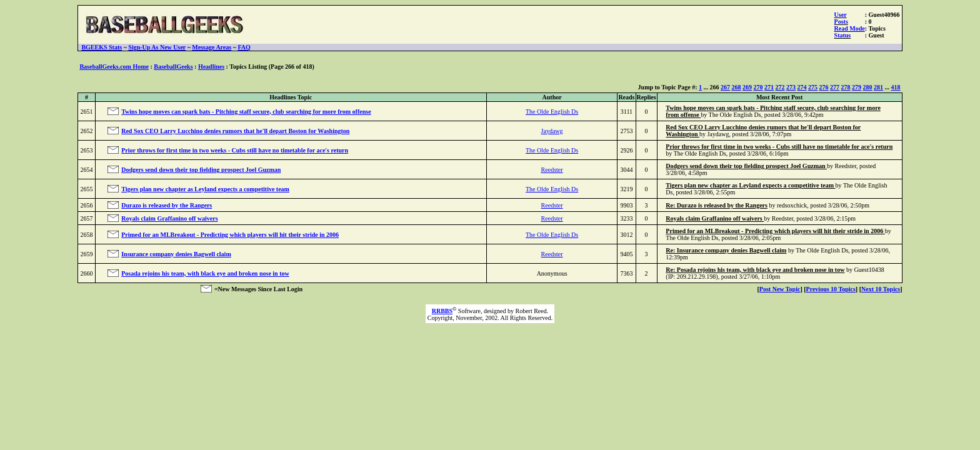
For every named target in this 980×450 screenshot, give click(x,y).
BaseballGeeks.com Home (114, 67)
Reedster (552, 170)
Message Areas (212, 47)
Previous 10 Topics (831, 289)
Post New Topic (780, 289)
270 (758, 87)
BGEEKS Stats (102, 47)
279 (857, 87)
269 (747, 87)
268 (737, 87)
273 (791, 87)
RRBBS (442, 311)
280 (868, 87)
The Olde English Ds (552, 112)
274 (802, 87)
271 (769, 87)
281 (878, 87)
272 (780, 87)
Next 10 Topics (881, 289)
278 (846, 87)
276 (824, 87)
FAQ (244, 47)
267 (725, 87)
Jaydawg (552, 131)
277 (835, 87)
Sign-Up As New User (157, 47)
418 (896, 87)
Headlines (211, 67)
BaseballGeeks (173, 67)
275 (813, 87)
